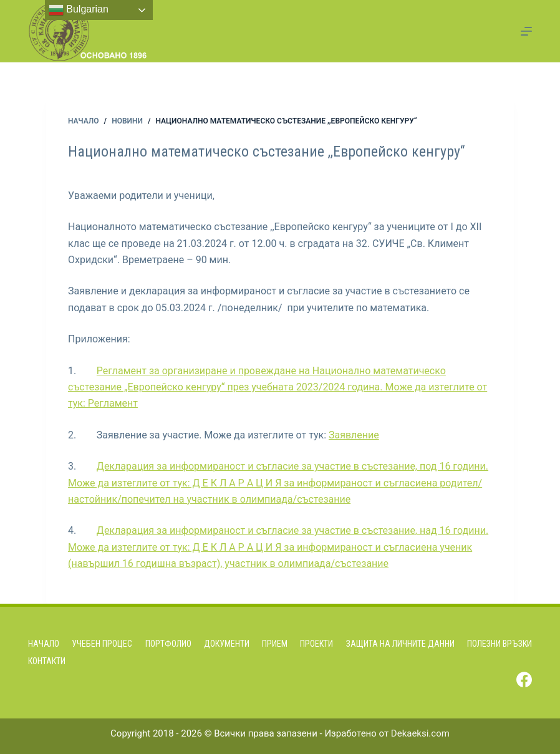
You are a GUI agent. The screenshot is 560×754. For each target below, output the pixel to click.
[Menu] (526, 31)
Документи (227, 644)
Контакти (47, 661)
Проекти (316, 644)
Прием (275, 644)
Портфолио (168, 644)
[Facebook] (524, 679)
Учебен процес (102, 644)
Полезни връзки (500, 644)
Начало (44, 644)
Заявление (354, 435)
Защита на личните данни (400, 644)
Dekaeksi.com (420, 733)
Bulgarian (79, 10)
